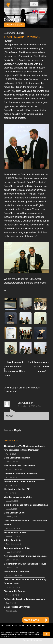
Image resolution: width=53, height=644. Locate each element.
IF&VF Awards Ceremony (16, 572)
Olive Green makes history (17, 458)
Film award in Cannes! (15, 591)
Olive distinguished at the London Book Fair (26, 505)
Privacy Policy (25, 625)
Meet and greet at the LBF (17, 489)
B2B (3, 625)
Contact (42, 625)
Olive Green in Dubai (14, 513)
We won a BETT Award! (15, 532)
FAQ (35, 625)
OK (47, 634)
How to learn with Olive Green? (19, 466)
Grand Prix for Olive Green (17, 607)
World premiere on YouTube (18, 497)
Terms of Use (12, 625)
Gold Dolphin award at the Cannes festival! (38, 367)
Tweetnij (9, 41)
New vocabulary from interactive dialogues (25, 556)
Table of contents (12, 540)
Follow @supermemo (34, 640)
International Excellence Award (19, 481)
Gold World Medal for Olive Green (21, 474)
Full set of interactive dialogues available (24, 599)
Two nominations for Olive (17, 548)
